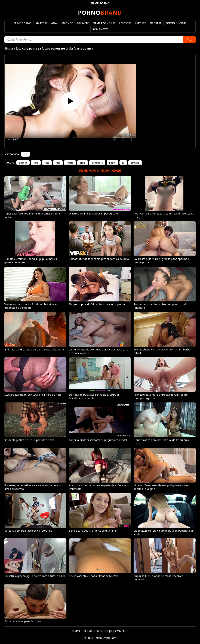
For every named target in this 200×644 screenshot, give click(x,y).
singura (135, 163)
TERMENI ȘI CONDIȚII (98, 631)
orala (83, 163)
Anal (55, 23)
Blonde (67, 23)
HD (25, 154)
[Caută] (189, 40)
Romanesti (100, 29)
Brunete (83, 23)
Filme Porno (22, 23)
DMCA (76, 631)
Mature (141, 23)
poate (112, 163)
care (36, 163)
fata (58, 163)
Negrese (156, 23)
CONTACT (121, 631)
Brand (100, 13)
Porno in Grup (176, 23)
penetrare (97, 163)
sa (123, 163)
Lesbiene (125, 23)
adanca (23, 163)
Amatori (41, 23)
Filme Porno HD (104, 23)
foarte (70, 163)
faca (47, 163)
